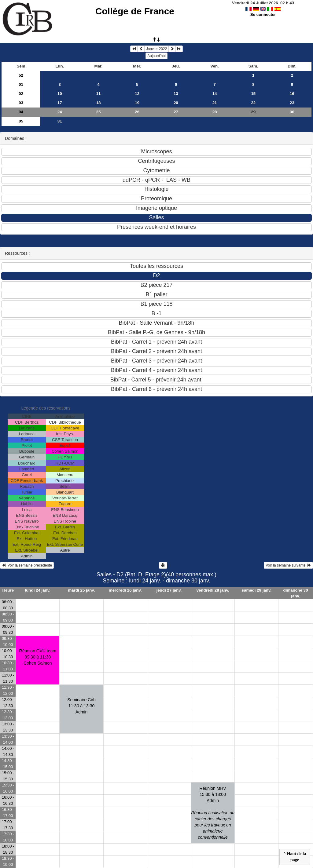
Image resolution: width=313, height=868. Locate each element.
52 (21, 75)
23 (292, 103)
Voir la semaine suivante (288, 565)
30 (292, 112)
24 (60, 112)
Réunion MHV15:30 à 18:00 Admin (213, 813)
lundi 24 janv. (38, 590)
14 (215, 94)
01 (21, 84)
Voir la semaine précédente (27, 565)
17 (60, 103)
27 (176, 112)
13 (176, 94)
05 (21, 121)
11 (99, 94)
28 (215, 112)
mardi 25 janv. (82, 590)
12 (137, 94)
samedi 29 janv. (257, 590)
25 (99, 112)
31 (60, 121)
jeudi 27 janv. (169, 590)
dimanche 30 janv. (296, 593)
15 (253, 94)
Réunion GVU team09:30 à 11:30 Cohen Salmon (38, 657)
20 (176, 103)
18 (99, 103)
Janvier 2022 (157, 49)
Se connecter (263, 15)
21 (215, 103)
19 (137, 103)
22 (253, 103)
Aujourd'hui (156, 56)
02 (21, 94)
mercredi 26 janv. (125, 590)
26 (137, 112)
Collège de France (135, 11)
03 (21, 103)
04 (21, 112)
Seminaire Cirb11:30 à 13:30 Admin (81, 706)
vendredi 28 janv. (213, 590)
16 (292, 94)
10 (60, 94)
